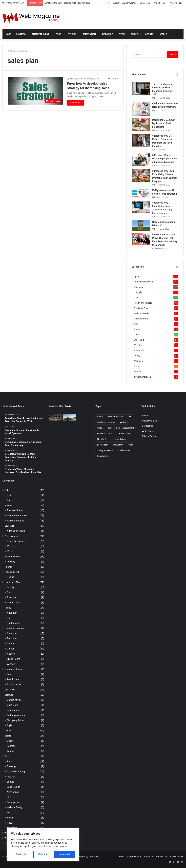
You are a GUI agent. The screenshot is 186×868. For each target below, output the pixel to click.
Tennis (10, 751)
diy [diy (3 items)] (130, 417)
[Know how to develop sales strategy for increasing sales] (35, 91)
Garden (11, 649)
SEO (9, 797)
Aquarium (12, 613)
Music (10, 551)
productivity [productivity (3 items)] (118, 445)
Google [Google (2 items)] (101, 428)
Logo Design (14, 787)
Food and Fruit (141, 308)
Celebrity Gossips (16, 541)
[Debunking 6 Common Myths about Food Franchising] (141, 124)
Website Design (15, 807)
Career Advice (14, 700)
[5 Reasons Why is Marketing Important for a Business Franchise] (141, 160)
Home (8, 34)
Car (9, 500)
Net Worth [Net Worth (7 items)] (102, 439)
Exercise (11, 597)
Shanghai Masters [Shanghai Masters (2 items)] (105, 450)
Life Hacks (139, 340)
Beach (10, 818)
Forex (10, 674)
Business (21, 34)
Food (59, 34)
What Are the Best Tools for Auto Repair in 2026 (68, 3)
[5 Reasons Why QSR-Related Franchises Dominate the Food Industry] (141, 140)
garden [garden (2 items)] (123, 422)
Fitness (72, 34)
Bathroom (12, 633)
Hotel (10, 823)
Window (11, 664)
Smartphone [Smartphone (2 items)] (103, 456)
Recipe (10, 577)
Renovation (89, 34)
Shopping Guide (15, 720)
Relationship (13, 710)
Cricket (11, 741)
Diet (9, 592)
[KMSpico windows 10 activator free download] (141, 193)
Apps (10, 761)
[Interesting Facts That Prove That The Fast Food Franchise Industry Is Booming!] (141, 239)
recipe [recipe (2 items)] (131, 445)
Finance (138, 371)
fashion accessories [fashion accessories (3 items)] (106, 422)
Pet (9, 618)
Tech (122, 34)
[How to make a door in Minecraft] (141, 225)
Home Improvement (144, 282)
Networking (13, 792)
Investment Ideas (142, 377)
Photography (14, 623)
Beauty (11, 587)
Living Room (13, 659)
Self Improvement (16, 715)
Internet (11, 777)
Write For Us (159, 3)
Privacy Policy (175, 3)
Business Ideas (15, 510)
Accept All (65, 854)
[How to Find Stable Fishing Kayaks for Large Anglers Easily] (70, 418)
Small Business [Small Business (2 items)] (125, 450)
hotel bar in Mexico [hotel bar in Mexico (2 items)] (106, 434)
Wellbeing (138, 361)
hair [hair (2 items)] (110, 428)
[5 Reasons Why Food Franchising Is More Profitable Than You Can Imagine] (141, 175)
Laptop (11, 782)
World (164, 34)
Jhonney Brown (76, 79)
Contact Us (145, 3)
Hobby (137, 356)
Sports (149, 34)
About (116, 3)
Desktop (11, 766)
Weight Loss (13, 603)
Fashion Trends (141, 313)
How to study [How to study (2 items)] (124, 434)
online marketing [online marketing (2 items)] (118, 439)
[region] (43, 845)
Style (10, 725)
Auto (136, 324)
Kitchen (11, 654)
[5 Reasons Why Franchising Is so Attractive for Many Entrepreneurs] (141, 207)
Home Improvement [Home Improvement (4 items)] (125, 428)
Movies (11, 546)
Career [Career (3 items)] (100, 417)
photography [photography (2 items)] (103, 445)
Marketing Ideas (15, 521)
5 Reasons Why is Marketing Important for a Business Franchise (165, 159)
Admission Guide (16, 531)
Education (139, 350)
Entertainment (41, 34)
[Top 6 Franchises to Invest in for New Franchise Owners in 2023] (141, 89)
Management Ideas (17, 516)
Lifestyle (107, 34)
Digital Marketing (16, 772)
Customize (22, 854)
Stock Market (14, 684)
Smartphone (13, 802)
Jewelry (11, 562)
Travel (135, 34)
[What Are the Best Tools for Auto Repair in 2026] (55, 418)
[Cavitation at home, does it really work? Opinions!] (141, 109)
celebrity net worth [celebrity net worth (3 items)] (116, 417)
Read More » (76, 103)
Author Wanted (129, 3)
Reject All (43, 854)
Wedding (138, 345)
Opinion (137, 276)
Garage (11, 644)
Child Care (12, 705)
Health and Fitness (143, 303)
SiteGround (94, 857)
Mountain (12, 828)
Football (11, 746)
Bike (9, 495)
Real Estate (13, 679)
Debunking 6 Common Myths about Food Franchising (164, 123)
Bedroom (12, 638)
